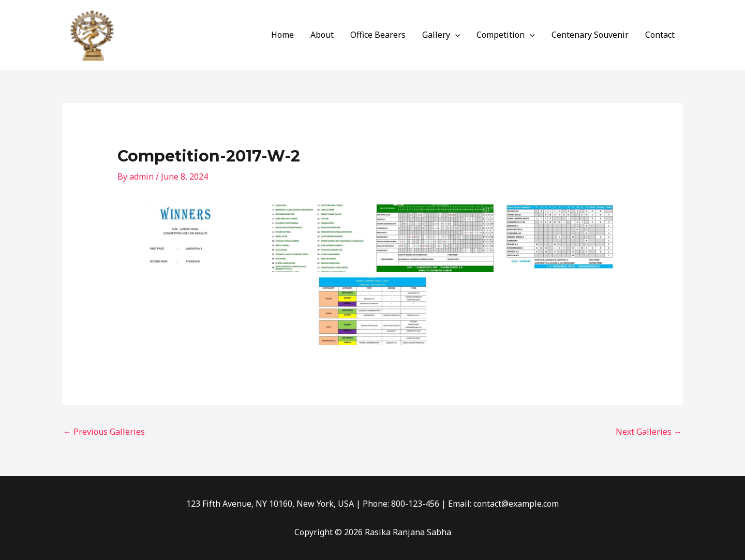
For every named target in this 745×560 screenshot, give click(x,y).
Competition (506, 35)
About (322, 35)
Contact (660, 35)
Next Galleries (649, 432)
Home (282, 35)
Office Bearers (378, 35)
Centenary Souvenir (590, 35)
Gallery (441, 35)
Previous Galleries (104, 432)
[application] (455, 35)
